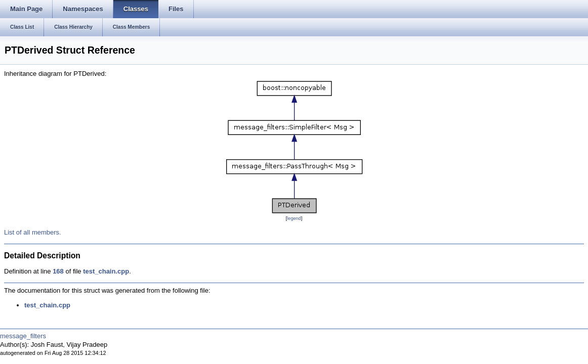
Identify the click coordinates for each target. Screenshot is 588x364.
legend (294, 218)
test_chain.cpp (106, 271)
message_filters (23, 336)
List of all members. (33, 232)
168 (58, 271)
